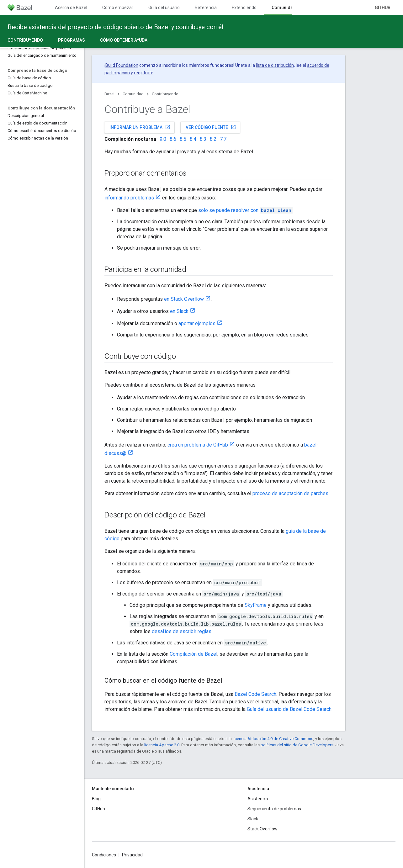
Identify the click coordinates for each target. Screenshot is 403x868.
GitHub (383, 8)
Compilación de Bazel (194, 654)
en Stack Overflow (184, 299)
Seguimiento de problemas (274, 809)
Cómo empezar (118, 8)
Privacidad (132, 855)
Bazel (109, 94)
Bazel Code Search (255, 694)
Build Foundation (122, 65)
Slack (253, 819)
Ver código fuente (211, 127)
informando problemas (129, 198)
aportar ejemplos (197, 323)
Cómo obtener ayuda (124, 40)
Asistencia (258, 799)
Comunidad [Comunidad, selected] (284, 8)
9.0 (163, 139)
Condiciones (104, 855)
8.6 (173, 139)
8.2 (213, 139)
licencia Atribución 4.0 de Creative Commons (273, 739)
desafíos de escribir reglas (182, 631)
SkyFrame (256, 605)
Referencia (206, 8)
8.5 (183, 139)
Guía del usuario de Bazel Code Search (289, 709)
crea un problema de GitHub (198, 445)
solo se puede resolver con (245, 210)
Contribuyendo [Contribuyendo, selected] (25, 40)
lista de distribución (275, 65)
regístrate (144, 73)
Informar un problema (140, 127)
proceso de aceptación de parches (290, 493)
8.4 (193, 139)
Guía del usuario (164, 8)
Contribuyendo (165, 94)
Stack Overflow (262, 829)
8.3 (203, 139)
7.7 (223, 139)
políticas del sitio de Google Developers (297, 745)
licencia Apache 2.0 (162, 745)
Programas (72, 40)
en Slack (179, 311)
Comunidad (133, 94)
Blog (96, 799)
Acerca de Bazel (71, 8)
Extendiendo (244, 8)
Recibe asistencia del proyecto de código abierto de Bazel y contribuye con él (115, 27)
